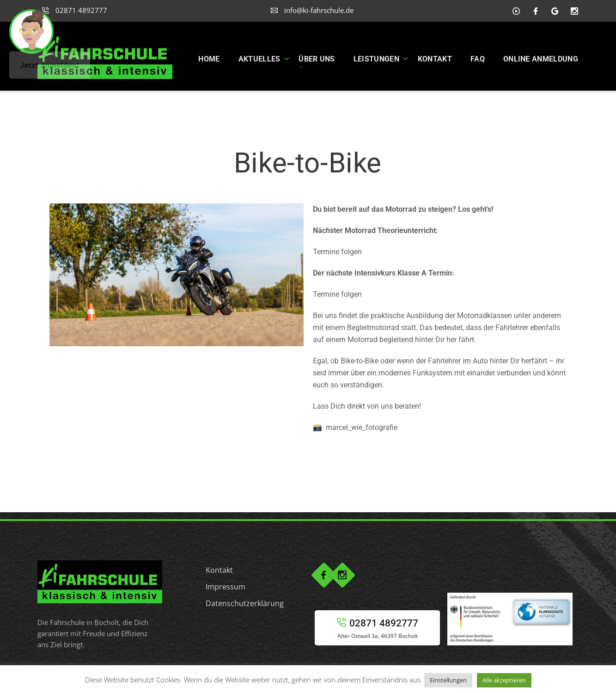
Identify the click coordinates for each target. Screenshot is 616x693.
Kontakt (219, 570)
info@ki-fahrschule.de (312, 10)
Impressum (226, 587)
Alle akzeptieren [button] (504, 680)
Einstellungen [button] (448, 680)
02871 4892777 (75, 10)
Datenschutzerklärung (245, 603)
